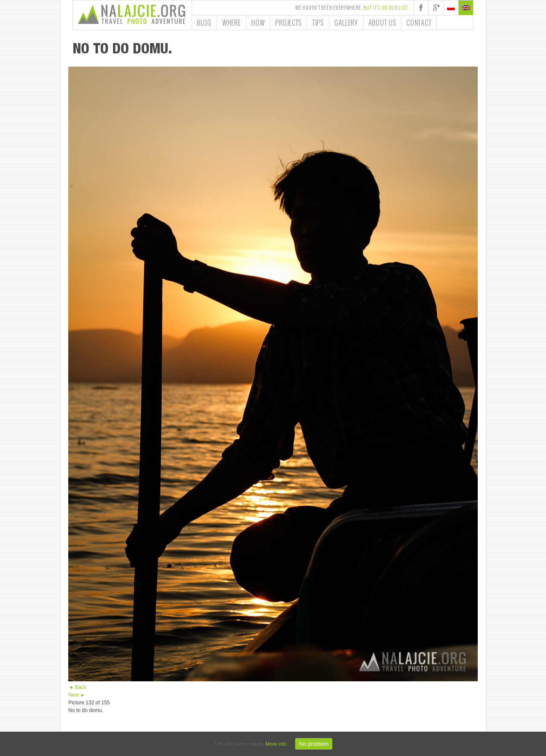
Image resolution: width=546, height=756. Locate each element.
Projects (288, 23)
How (258, 23)
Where (232, 23)
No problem (314, 744)
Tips (318, 23)
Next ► (77, 695)
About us (382, 23)
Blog (204, 23)
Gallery (346, 23)
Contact (419, 23)
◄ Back (77, 687)
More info (276, 744)
